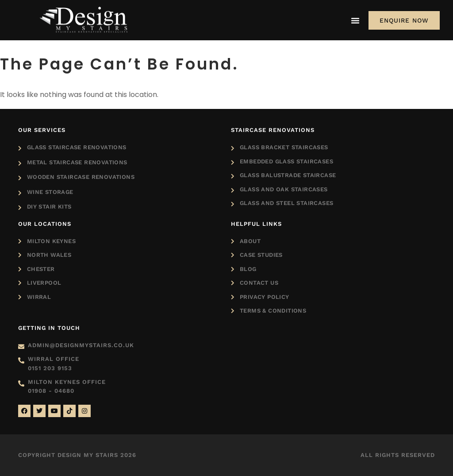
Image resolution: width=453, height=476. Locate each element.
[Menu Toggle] (355, 20)
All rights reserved (398, 455)
